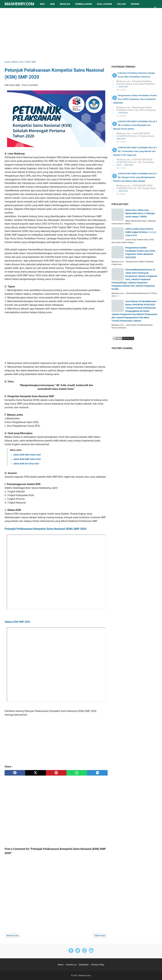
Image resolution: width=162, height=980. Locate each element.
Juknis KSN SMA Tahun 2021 (27, 455)
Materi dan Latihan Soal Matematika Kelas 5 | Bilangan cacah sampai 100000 (140, 213)
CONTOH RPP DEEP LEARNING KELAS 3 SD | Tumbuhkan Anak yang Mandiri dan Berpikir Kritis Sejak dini (135, 151)
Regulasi (65, 4)
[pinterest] (56, 773)
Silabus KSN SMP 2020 (17, 622)
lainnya (12, 12)
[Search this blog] (156, 8)
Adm (52, 4)
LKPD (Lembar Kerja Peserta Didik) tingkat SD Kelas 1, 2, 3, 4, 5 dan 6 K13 (141, 232)
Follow (121, 4)
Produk (135, 4)
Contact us (71, 965)
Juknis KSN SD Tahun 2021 (26, 464)
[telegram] (97, 773)
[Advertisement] (81, 34)
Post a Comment (30, 85)
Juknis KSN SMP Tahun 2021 (27, 459)
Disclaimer (84, 965)
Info (42, 4)
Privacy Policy (98, 965)
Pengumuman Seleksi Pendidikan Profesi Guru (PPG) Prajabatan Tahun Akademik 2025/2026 (135, 99)
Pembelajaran (83, 4)
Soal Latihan (104, 4)
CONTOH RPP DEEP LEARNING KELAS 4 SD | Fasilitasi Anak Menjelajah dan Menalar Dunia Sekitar (135, 125)
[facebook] (15, 773)
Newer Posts (13, 936)
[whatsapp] (77, 773)
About (61, 965)
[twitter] (35, 773)
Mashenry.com (19, 4)
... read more (122, 86)
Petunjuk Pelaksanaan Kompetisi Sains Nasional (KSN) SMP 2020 (45, 529)
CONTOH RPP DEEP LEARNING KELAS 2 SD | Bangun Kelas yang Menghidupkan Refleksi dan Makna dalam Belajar (135, 177)
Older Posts (100, 936)
